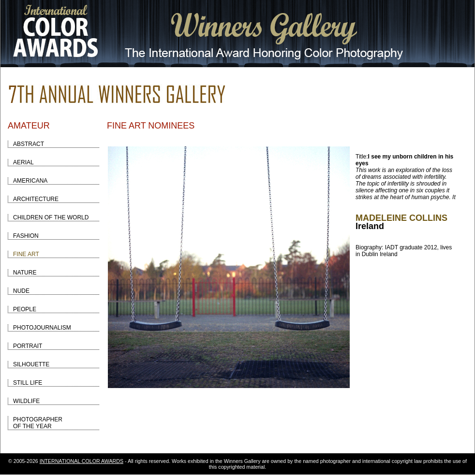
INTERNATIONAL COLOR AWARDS (82, 461)
